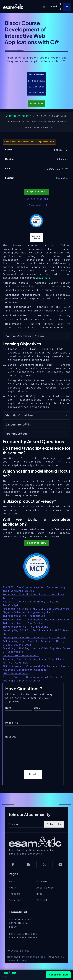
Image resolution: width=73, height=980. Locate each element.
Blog (40, 903)
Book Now (36, 104)
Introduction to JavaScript (23, 623)
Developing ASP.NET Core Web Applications (34, 638)
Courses (42, 890)
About (13, 897)
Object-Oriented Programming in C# (29, 612)
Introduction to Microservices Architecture (36, 620)
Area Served (45, 897)
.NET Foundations (15, 673)
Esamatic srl (36, 969)
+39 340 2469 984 (36, 199)
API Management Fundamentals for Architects (36, 666)
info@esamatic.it (37, 205)
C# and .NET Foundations (21, 656)
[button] (67, 7)
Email (38, 708)
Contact (42, 909)
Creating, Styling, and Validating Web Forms (36, 648)
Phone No (12, 723)
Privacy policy (18, 962)
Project (14, 903)
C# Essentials (13, 652)
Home (12, 890)
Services (15, 909)
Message (11, 737)
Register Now (36, 543)
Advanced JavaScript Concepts (25, 670)
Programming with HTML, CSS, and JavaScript (36, 609)
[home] (13, 7)
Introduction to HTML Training (25, 627)
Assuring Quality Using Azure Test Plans (33, 659)
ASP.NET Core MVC (15, 663)
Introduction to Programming (24, 616)
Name (8, 708)
